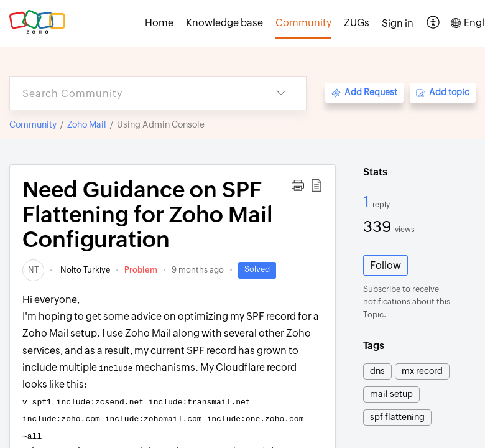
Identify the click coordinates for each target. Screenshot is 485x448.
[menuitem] (398, 24)
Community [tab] (303, 23)
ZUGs (357, 23)
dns (377, 371)
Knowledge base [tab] (224, 23)
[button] (434, 23)
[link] (33, 270)
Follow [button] (386, 265)
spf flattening (397, 417)
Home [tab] (159, 23)
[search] (133, 93)
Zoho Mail (87, 124)
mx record (422, 371)
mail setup (391, 394)
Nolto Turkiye (84, 270)
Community (33, 124)
